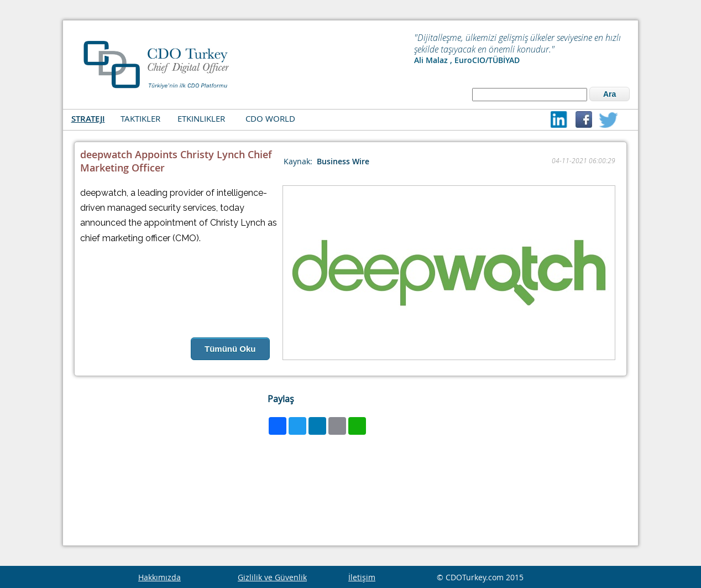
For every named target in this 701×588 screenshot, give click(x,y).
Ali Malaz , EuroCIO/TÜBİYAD (467, 60)
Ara (610, 94)
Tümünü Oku (230, 349)
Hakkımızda (159, 577)
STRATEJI (88, 119)
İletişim (362, 577)
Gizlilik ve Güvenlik (272, 577)
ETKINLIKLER (201, 118)
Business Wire (343, 161)
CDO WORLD (270, 118)
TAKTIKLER (140, 118)
